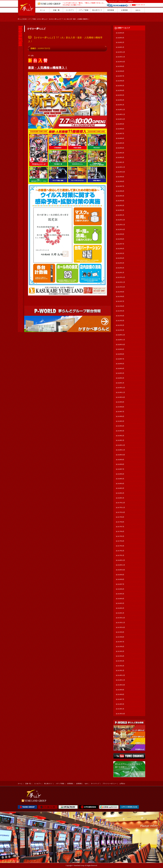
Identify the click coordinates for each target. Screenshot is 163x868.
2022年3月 (121, 263)
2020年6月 (121, 364)
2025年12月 (121, 52)
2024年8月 (121, 129)
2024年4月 (121, 148)
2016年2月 (121, 608)
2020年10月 (121, 345)
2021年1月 (121, 330)
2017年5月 (121, 536)
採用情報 (70, 784)
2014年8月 (121, 694)
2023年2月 (121, 210)
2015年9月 (121, 632)
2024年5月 (121, 143)
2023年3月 (121, 206)
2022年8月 (121, 239)
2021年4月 (121, 316)
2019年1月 (121, 440)
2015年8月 (121, 637)
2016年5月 (121, 594)
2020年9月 (121, 349)
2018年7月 (121, 469)
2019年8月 (121, 407)
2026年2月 (121, 42)
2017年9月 (121, 517)
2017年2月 (121, 551)
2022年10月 (121, 229)
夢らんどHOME (22, 19)
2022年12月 (121, 220)
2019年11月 (121, 392)
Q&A (86, 784)
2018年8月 (121, 464)
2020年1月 (121, 383)
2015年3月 (121, 661)
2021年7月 (121, 301)
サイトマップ (113, 1)
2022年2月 (121, 268)
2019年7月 (121, 412)
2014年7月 (121, 699)
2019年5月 (121, 421)
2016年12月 (121, 560)
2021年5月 (121, 311)
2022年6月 (121, 249)
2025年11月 (121, 57)
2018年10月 (121, 455)
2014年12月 (121, 675)
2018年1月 (121, 498)
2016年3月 (121, 603)
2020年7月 (121, 359)
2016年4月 (121, 599)
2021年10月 (121, 287)
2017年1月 (121, 555)
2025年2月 (121, 100)
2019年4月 (121, 426)
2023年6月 (121, 191)
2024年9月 (121, 124)
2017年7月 (121, 527)
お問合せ (131, 1)
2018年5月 (121, 479)
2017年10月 (121, 512)
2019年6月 (121, 416)
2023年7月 (121, 186)
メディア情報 (32, 19)
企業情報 (79, 784)
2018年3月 (121, 488)
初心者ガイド (48, 784)
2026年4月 (121, 33)
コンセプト (38, 784)
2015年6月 (121, 647)
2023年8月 (121, 181)
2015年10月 (121, 627)
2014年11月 (121, 680)
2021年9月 (121, 292)
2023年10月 (121, 172)
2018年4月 (121, 484)
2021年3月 (121, 321)
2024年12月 (121, 110)
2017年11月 (121, 508)
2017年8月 (121, 522)
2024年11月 (121, 114)
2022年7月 (121, 244)
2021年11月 (121, 282)
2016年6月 (121, 589)
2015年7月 (121, 642)
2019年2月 (121, 436)
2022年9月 (121, 234)
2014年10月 (121, 685)
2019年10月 (121, 397)
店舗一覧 (28, 784)
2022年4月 (121, 258)
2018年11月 (121, 450)
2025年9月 (121, 66)
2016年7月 (121, 584)
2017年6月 (121, 531)
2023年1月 (121, 215)
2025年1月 (121, 105)
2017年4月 (121, 541)
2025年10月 (121, 62)
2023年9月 (121, 177)
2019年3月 (121, 431)
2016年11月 (121, 565)
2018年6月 (121, 474)
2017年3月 (121, 546)
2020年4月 (121, 369)
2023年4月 (121, 201)
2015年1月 (121, 670)
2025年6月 (121, 81)
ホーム (20, 784)
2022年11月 (121, 225)
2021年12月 (121, 277)
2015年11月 (121, 623)
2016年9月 (121, 575)
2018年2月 (121, 493)
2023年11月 (121, 167)
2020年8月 (121, 354)
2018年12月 (121, 445)
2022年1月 (121, 273)
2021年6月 (121, 306)
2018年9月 (121, 460)
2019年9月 (121, 402)
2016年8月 (121, 579)
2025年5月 (121, 86)
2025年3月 (121, 95)
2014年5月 (121, 704)
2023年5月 (121, 196)
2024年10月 (121, 119)
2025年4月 (121, 90)
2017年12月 (121, 503)
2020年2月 (121, 378)
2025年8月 (121, 71)
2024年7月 (121, 134)
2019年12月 (121, 388)
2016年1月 (121, 613)
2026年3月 (121, 38)
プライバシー (122, 1)
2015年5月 (121, 651)
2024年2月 (121, 157)
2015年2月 (121, 666)
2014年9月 (121, 690)
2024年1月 (121, 162)
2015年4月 (121, 656)
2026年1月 (121, 47)
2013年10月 (121, 714)
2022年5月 (121, 253)
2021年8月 (121, 297)
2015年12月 (121, 618)
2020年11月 (121, 340)
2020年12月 (121, 335)
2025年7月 (121, 76)
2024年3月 (121, 153)
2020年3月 (121, 373)
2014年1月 (121, 709)
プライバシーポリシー (110, 784)
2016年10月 (121, 570)
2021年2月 (121, 325)
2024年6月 (121, 138)
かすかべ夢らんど (42, 19)
